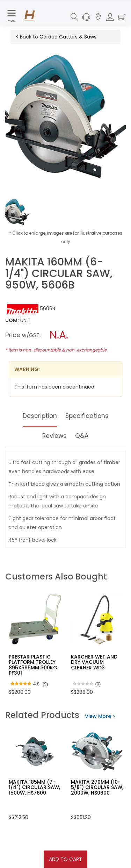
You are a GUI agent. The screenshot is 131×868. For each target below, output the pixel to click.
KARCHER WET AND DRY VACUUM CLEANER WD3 (94, 662)
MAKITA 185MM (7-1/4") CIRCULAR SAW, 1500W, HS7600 (34, 787)
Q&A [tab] (82, 436)
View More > (100, 716)
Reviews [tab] (54, 436)
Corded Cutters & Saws (68, 37)
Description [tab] (39, 416)
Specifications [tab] (88, 416)
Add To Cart (65, 859)
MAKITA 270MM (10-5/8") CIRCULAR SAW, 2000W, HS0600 (97, 787)
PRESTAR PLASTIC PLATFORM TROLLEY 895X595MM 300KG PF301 (33, 665)
